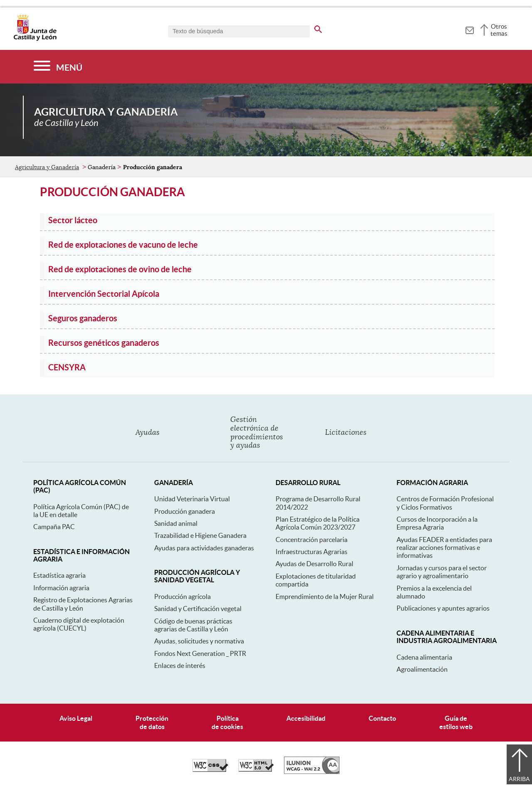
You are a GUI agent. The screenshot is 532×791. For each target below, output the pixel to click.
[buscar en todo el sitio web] (318, 28)
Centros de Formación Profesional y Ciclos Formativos (445, 503)
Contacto (382, 718)
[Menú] (58, 67)
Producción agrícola (182, 596)
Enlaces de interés (180, 665)
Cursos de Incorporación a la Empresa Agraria (437, 523)
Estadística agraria (59, 575)
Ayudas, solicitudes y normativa (199, 641)
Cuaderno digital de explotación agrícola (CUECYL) (79, 624)
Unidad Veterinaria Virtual (192, 499)
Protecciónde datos (152, 722)
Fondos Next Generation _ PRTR (200, 653)
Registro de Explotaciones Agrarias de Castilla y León (83, 604)
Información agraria (61, 588)
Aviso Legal (76, 718)
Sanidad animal (176, 523)
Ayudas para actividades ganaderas (204, 548)
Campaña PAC (54, 527)
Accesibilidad (306, 718)
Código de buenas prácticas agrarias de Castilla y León (193, 625)
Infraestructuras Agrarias (312, 552)
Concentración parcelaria (312, 540)
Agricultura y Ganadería (47, 167)
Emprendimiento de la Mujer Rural (325, 596)
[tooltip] (469, 29)
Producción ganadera (185, 511)
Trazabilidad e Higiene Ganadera (200, 535)
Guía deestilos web (456, 722)
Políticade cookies (227, 722)
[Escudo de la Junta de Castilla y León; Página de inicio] (35, 39)
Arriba (519, 779)
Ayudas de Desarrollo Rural (314, 564)
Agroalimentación (422, 669)
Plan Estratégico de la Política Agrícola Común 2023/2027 (318, 523)
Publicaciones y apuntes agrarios (443, 608)
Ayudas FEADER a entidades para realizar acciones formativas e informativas (444, 548)
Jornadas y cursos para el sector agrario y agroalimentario (442, 572)
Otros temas (499, 30)
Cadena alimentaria (424, 657)
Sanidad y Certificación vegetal (198, 609)
